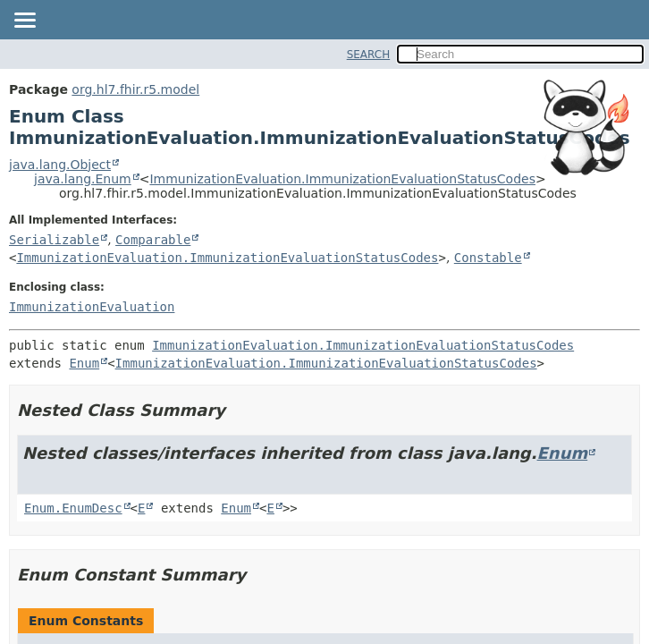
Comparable (153, 240)
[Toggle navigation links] (24, 21)
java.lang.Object (60, 165)
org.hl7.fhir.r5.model (135, 89)
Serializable (54, 240)
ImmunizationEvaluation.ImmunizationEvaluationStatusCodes (342, 179)
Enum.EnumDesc (73, 508)
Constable (488, 258)
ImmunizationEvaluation (92, 307)
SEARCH (369, 55)
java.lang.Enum (83, 179)
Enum (84, 363)
